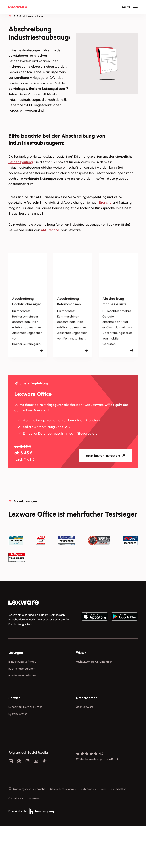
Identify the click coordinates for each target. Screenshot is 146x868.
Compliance (16, 841)
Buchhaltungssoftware (22, 676)
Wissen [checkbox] (81, 653)
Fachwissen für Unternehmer (94, 662)
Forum (12, 760)
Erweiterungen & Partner (24, 704)
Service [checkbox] (15, 722)
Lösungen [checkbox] (16, 653)
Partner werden (18, 711)
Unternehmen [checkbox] (87, 722)
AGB (104, 831)
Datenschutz (88, 831)
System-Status (18, 738)
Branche (106, 202)
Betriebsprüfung (21, 162)
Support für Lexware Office (25, 731)
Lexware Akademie (88, 676)
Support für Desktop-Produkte (27, 752)
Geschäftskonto (18, 690)
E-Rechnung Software (22, 662)
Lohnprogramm (18, 683)
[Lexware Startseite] (18, 7)
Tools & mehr (84, 669)
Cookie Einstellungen (63, 831)
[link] (24, 603)
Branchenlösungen (20, 697)
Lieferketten (119, 831)
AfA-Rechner (51, 230)
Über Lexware (85, 731)
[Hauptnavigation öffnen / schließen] (130, 7)
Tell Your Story (85, 683)
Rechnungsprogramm (22, 669)
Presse (80, 738)
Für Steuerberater (20, 745)
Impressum (35, 841)
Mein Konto (15, 767)
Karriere (81, 752)
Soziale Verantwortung (91, 745)
